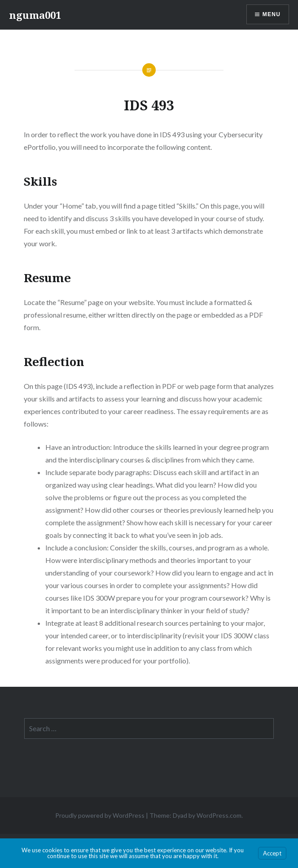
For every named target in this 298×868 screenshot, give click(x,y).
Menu (272, 14)
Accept (272, 853)
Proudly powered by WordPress (100, 815)
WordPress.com (219, 815)
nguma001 (35, 15)
